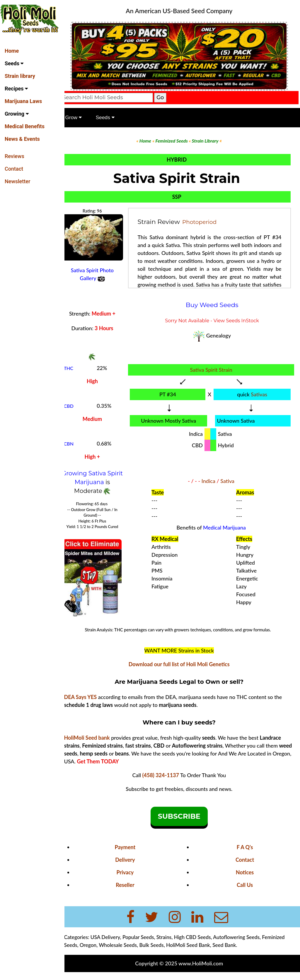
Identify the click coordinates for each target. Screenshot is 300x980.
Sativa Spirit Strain (214, 367)
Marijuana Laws (23, 101)
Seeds (14, 63)
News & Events (22, 139)
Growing (17, 114)
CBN (78, 441)
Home (12, 51)
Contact (14, 169)
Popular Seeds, (148, 940)
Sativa (231, 481)
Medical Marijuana (228, 528)
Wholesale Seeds (127, 948)
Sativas (261, 392)
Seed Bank (233, 948)
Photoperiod (206, 219)
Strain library (20, 76)
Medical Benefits (25, 126)
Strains (173, 940)
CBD (78, 404)
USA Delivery (114, 940)
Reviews (15, 156)
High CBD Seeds (202, 940)
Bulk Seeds (161, 948)
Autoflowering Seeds (246, 940)
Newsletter (17, 181)
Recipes (16, 89)
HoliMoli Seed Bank (197, 948)
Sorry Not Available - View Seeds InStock (215, 318)
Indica (212, 481)
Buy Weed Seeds (216, 302)
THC (78, 366)
